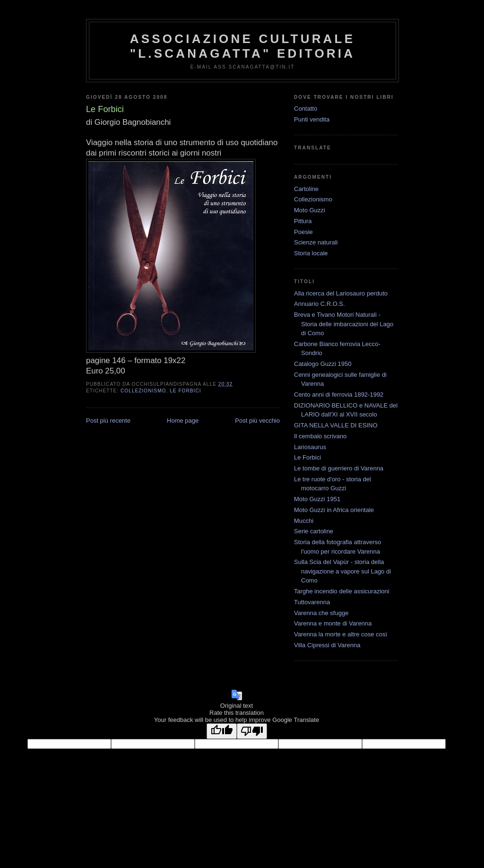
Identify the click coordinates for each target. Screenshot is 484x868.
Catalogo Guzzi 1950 (323, 364)
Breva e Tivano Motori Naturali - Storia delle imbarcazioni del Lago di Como (344, 324)
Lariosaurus (310, 447)
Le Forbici (185, 391)
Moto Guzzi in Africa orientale (334, 510)
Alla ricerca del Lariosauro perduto (341, 293)
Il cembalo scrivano (320, 436)
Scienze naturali (316, 242)
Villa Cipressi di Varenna (327, 645)
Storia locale (311, 253)
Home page (183, 421)
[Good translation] (222, 731)
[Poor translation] (252, 731)
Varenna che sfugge (321, 613)
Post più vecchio (257, 421)
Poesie (303, 232)
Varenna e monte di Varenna (333, 623)
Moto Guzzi (310, 210)
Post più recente (108, 421)
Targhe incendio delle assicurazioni (342, 591)
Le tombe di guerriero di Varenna (339, 468)
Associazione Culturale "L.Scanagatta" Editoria (242, 46)
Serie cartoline (314, 531)
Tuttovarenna (312, 602)
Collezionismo (143, 391)
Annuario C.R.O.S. (320, 304)
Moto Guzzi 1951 (317, 499)
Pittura (303, 221)
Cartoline (306, 189)
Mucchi (304, 521)
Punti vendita (312, 119)
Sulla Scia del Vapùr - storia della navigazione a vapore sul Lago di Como (342, 571)
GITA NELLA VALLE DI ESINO (336, 425)
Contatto (306, 108)
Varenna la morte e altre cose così (341, 634)
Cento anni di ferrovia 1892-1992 (339, 395)
